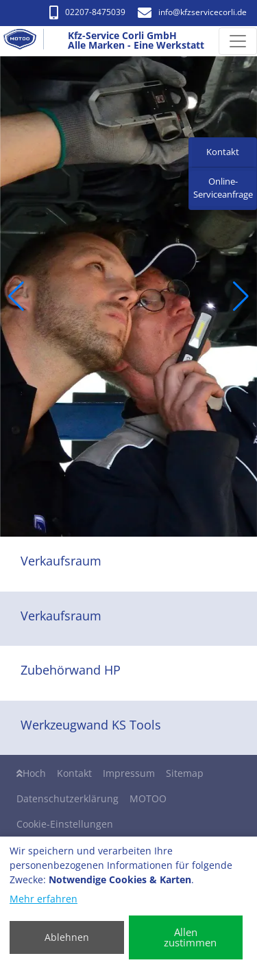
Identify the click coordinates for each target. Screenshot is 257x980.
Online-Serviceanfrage (223, 188)
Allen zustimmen (190, 937)
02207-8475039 (87, 12)
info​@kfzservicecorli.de (192, 12)
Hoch (31, 773)
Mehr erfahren (44, 899)
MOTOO (148, 798)
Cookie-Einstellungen (65, 824)
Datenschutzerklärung (68, 798)
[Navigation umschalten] (238, 41)
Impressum (129, 773)
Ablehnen (67, 937)
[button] (16, 296)
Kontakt (74, 773)
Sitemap (185, 773)
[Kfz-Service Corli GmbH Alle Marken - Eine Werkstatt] (25, 41)
